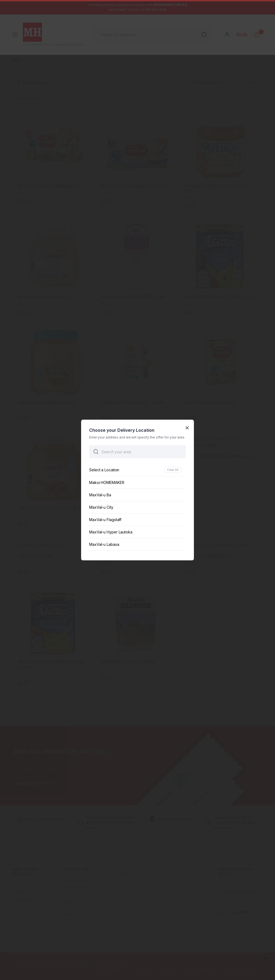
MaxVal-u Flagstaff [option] (105, 520)
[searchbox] (137, 452)
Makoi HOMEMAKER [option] (107, 482)
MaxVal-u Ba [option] (100, 495)
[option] (137, 470)
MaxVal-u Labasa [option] (104, 544)
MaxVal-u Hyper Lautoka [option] (111, 532)
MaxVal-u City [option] (101, 507)
